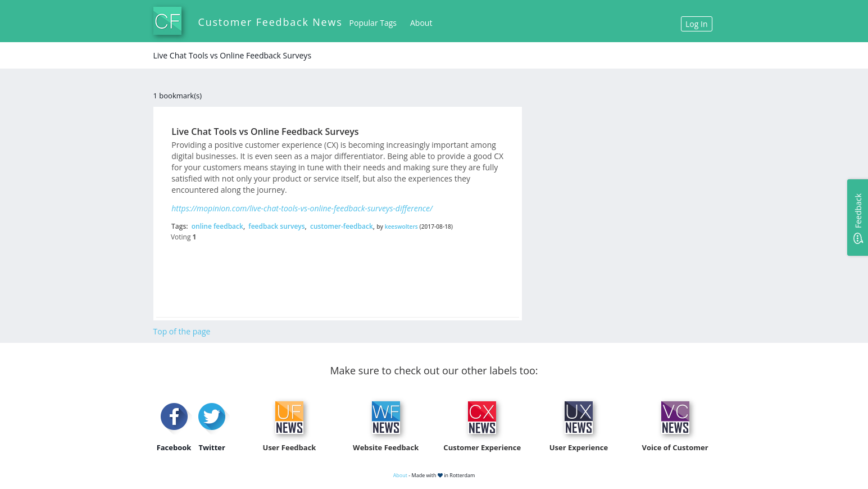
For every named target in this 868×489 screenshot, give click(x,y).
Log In (696, 24)
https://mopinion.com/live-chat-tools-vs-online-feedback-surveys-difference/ (302, 208)
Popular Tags (373, 23)
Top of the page (182, 331)
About (421, 23)
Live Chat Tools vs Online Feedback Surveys (265, 132)
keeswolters (401, 227)
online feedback (217, 226)
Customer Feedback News (271, 22)
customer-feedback (342, 226)
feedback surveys (276, 226)
